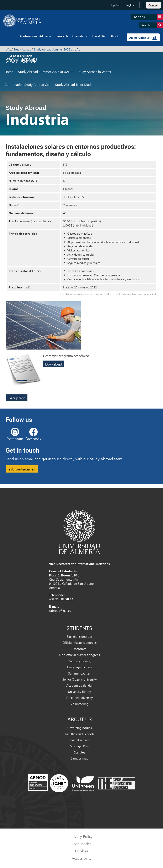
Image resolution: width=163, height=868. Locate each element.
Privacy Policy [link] (81, 836)
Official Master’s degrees (80, 643)
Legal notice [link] (81, 844)
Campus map (80, 758)
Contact (153, 5)
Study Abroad (22, 49)
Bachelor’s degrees (79, 637)
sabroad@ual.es (22, 469)
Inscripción (17, 398)
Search (152, 25)
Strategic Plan (80, 746)
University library (79, 692)
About (114, 36)
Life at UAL (99, 36)
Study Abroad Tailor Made (74, 84)
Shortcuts (148, 17)
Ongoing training (80, 661)
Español (115, 5)
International (80, 36)
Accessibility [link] (82, 858)
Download (54, 364)
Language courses (79, 667)
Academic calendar (80, 685)
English (130, 5)
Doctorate (80, 649)
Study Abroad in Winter (94, 72)
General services (79, 740)
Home (9, 72)
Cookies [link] (82, 851)
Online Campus (143, 38)
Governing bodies (80, 728)
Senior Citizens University (80, 679)
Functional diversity (80, 698)
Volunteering (80, 704)
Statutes (80, 752)
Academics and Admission (36, 36)
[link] (153, 5)
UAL (8, 49)
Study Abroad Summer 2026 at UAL (57, 49)
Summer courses (79, 673)
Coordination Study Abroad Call (27, 84)
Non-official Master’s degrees (80, 655)
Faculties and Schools (80, 734)
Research (62, 36)
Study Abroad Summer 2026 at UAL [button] (45, 72)
